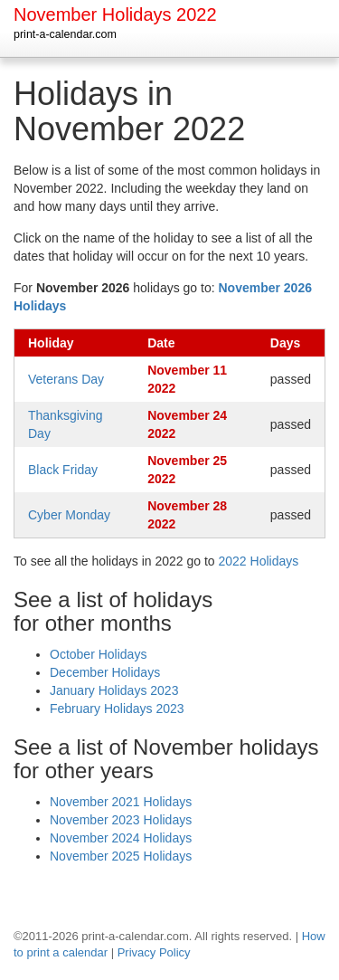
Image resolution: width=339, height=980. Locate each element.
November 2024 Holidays (121, 838)
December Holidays (105, 672)
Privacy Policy (154, 952)
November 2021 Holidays (121, 802)
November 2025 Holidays (121, 856)
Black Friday (63, 470)
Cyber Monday (69, 515)
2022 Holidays (259, 561)
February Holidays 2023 (117, 709)
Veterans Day (66, 379)
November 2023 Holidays (121, 820)
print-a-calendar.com (65, 34)
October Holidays (98, 654)
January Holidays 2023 (114, 690)
